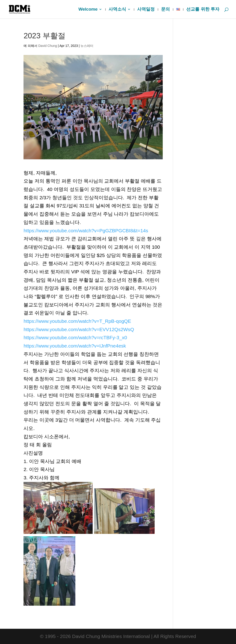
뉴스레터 (87, 46)
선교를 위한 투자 (203, 10)
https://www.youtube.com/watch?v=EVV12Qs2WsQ (79, 329)
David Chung (48, 46)
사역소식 (117, 10)
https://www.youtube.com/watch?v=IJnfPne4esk (75, 346)
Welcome (88, 10)
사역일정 (146, 10)
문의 (165, 10)
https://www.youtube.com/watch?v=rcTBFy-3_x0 (75, 337)
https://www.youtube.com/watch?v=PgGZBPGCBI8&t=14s (86, 231)
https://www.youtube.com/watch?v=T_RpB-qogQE (77, 321)
